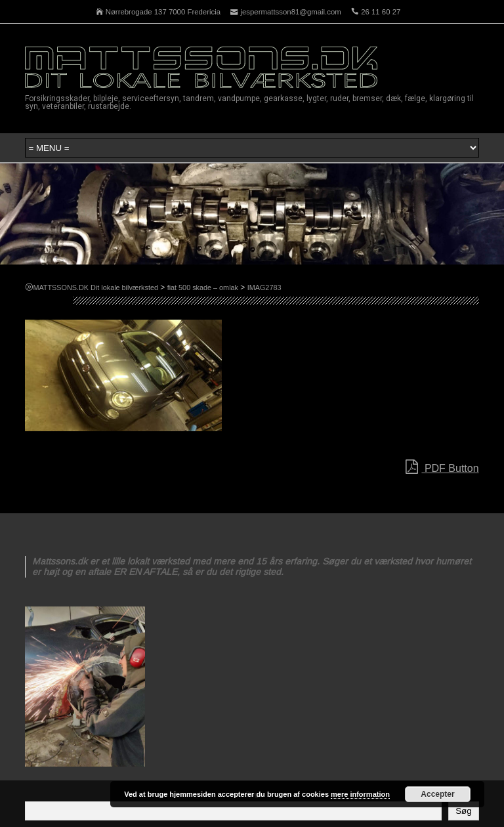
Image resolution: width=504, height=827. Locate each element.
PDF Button (442, 467)
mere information (360, 794)
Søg (463, 811)
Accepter (437, 794)
